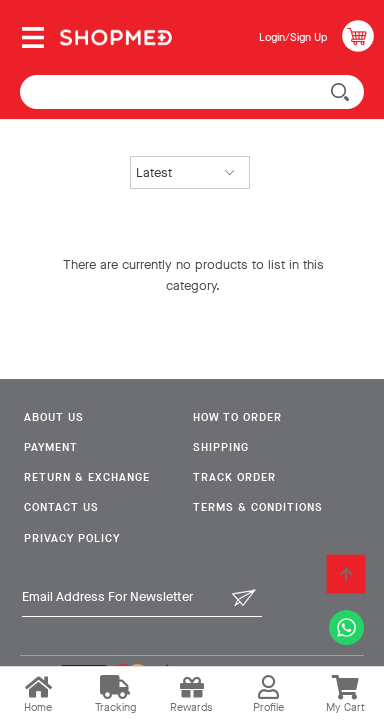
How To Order (237, 417)
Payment (51, 447)
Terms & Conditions (258, 507)
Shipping (221, 447)
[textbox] (192, 92)
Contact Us (61, 507)
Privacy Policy (72, 538)
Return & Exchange (87, 477)
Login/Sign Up (293, 37)
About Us (54, 417)
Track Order (234, 477)
